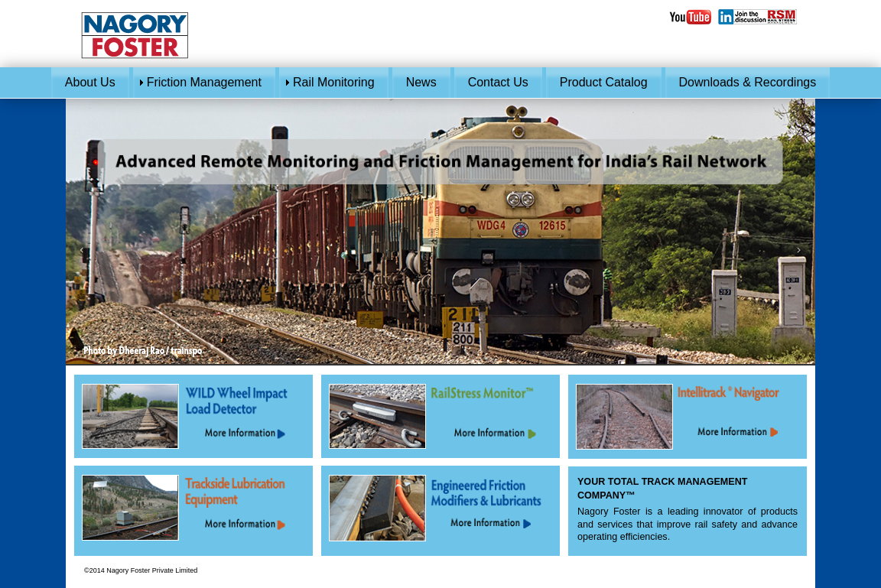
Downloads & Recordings (748, 82)
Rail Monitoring (334, 82)
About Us (90, 82)
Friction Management (204, 82)
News (421, 82)
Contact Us (498, 82)
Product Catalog (604, 82)
